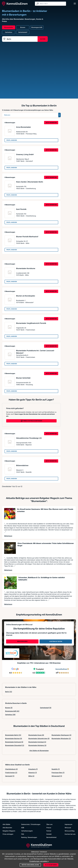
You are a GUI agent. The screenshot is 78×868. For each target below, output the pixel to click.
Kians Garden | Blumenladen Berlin (30, 182)
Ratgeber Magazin (9, 831)
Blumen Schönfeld (23, 378)
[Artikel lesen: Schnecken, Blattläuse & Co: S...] (10, 583)
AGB (23, 828)
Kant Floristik (21, 209)
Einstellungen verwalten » (39, 861)
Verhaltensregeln (27, 831)
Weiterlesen (8, 536)
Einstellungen (36, 824)
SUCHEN (43, 39)
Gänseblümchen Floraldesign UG (29, 438)
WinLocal (68, 828)
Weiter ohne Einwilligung (30, 865)
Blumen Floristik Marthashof (27, 237)
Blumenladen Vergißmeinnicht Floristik (31, 323)
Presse (49, 828)
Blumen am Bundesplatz (26, 296)
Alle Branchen (7, 828)
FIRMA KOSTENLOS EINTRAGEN (31, 421)
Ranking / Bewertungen (29, 837)
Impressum (68, 824)
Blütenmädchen (22, 465)
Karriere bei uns (70, 834)
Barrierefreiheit (51, 837)
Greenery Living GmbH (25, 154)
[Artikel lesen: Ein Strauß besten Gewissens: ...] (10, 514)
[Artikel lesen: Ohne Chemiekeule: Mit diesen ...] (10, 549)
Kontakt (49, 834)
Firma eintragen (8, 834)
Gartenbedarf (46, 708)
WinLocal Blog (70, 831)
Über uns (49, 824)
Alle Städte (6, 824)
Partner (49, 831)
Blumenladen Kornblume (26, 268)
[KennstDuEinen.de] (15, 4)
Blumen (9, 708)
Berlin (9, 692)
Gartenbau (10, 715)
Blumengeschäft (12, 711)
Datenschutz (25, 824)
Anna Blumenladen (24, 127)
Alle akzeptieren (51, 865)
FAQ (23, 834)
